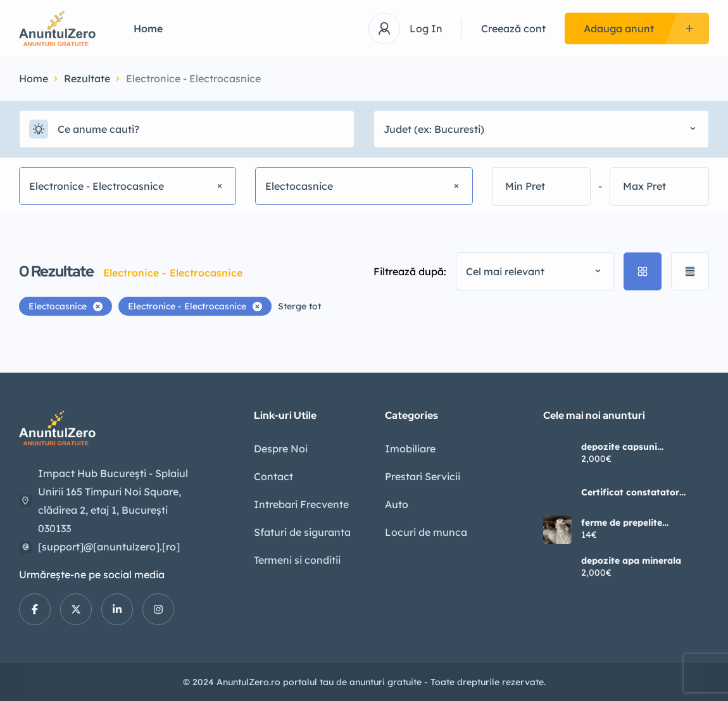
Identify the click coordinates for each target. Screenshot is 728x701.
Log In (426, 28)
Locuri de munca (426, 532)
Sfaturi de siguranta (302, 532)
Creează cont (513, 28)
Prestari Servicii (423, 476)
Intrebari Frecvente (301, 504)
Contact (273, 476)
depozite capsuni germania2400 (619, 447)
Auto (397, 504)
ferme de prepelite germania (622, 523)
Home (148, 28)
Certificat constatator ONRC (630, 492)
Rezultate (87, 78)
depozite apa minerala (631, 561)
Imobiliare (410, 449)
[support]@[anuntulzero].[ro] (109, 547)
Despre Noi (281, 449)
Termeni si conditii (297, 560)
